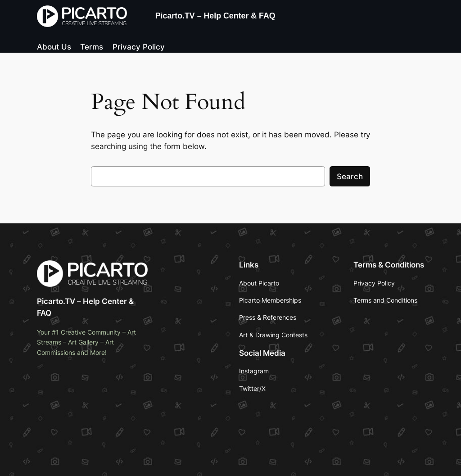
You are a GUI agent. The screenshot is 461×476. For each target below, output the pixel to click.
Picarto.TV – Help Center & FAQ (215, 16)
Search (350, 177)
